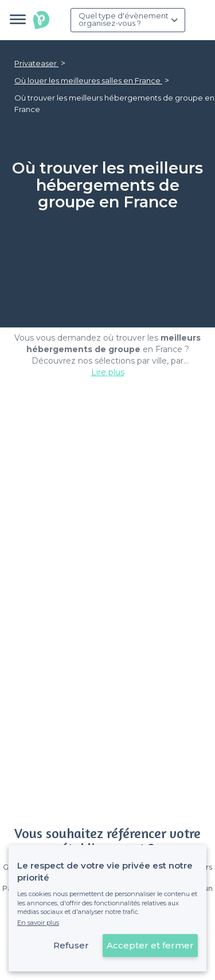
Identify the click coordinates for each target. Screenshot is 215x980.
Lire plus (108, 372)
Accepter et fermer (150, 945)
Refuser (71, 945)
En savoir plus (38, 923)
